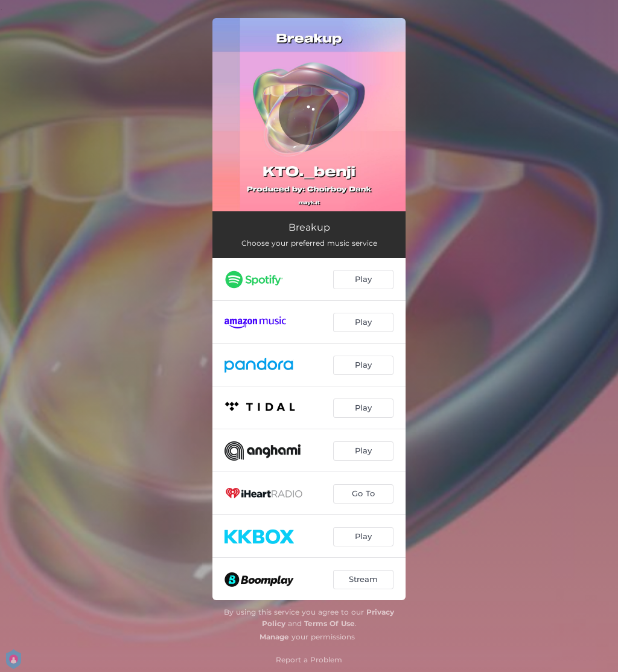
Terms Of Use (330, 623)
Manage (274, 637)
